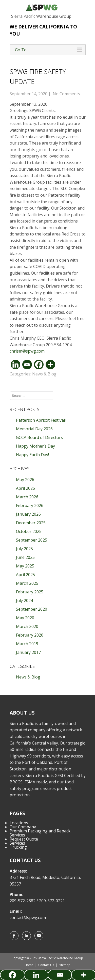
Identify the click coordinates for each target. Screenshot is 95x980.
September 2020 (32, 609)
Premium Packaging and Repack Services (40, 833)
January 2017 (28, 652)
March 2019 (27, 644)
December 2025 (31, 523)
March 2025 (27, 583)
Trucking (18, 847)
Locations (19, 823)
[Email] (27, 365)
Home (29, 965)
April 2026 (25, 488)
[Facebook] (39, 365)
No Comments (66, 94)
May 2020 (25, 618)
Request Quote (24, 839)
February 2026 (30, 505)
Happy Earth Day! (32, 455)
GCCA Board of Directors (39, 437)
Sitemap (65, 965)
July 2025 (24, 549)
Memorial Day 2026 (34, 429)
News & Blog (44, 374)
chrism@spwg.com (27, 351)
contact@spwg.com (28, 918)
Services (17, 843)
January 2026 (28, 514)
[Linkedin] (15, 365)
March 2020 (27, 626)
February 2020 (30, 635)
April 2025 (25, 575)
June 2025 (25, 557)
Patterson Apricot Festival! (41, 420)
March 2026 (27, 497)
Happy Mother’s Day (35, 446)
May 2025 (25, 566)
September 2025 (32, 540)
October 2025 (29, 531)
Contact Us (46, 965)
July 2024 (24, 600)
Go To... (22, 50)
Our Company (23, 827)
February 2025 (30, 592)
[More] (50, 365)
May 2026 (25, 480)
